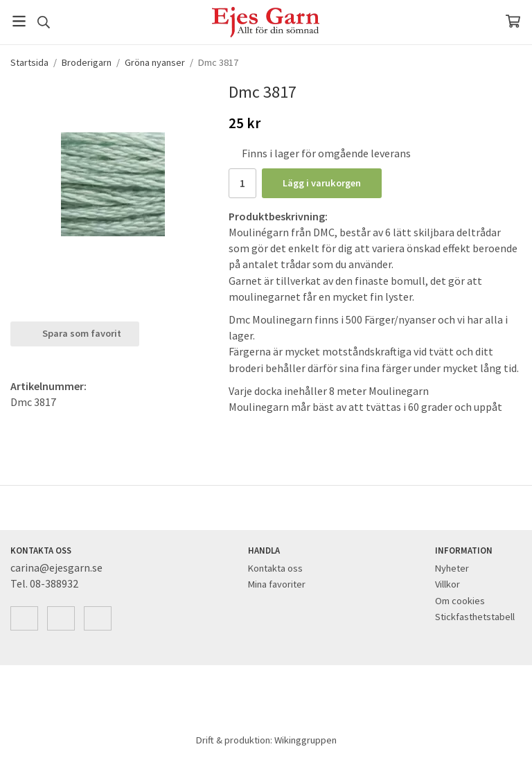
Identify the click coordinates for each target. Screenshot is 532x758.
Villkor (447, 584)
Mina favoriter (277, 584)
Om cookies (460, 601)
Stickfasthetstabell (475, 617)
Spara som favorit (75, 333)
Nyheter (452, 568)
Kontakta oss (275, 568)
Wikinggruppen (305, 740)
